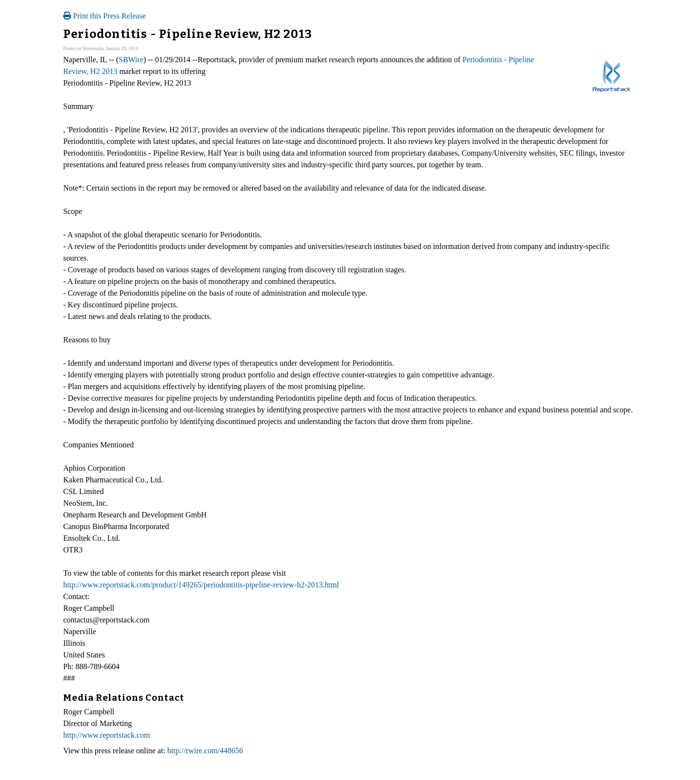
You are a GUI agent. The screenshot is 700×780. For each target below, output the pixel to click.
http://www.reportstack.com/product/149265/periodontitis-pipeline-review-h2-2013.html (201, 585)
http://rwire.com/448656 (205, 751)
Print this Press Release (105, 16)
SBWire (131, 60)
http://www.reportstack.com (106, 735)
